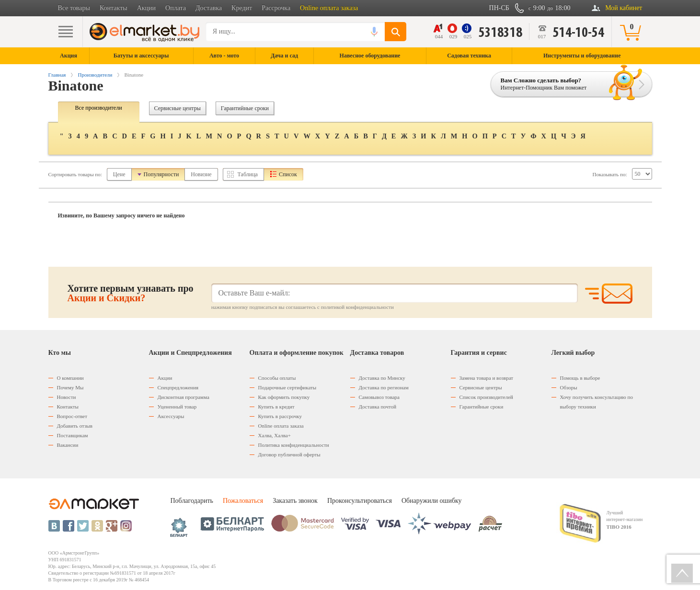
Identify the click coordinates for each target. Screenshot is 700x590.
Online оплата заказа (329, 8)
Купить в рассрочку (280, 416)
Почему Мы (70, 387)
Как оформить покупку (284, 397)
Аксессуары (171, 416)
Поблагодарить (192, 501)
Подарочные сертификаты (287, 387)
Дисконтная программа (184, 397)
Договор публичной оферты (289, 454)
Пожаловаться (243, 501)
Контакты (114, 8)
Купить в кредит (276, 407)
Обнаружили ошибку (432, 501)
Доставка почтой (378, 407)
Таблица (248, 174)
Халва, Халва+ (275, 435)
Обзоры (569, 387)
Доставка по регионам (384, 387)
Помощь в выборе (580, 378)
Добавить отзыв (75, 426)
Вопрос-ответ (72, 416)
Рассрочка (276, 8)
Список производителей (486, 397)
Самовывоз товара (379, 397)
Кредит (242, 8)
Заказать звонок (295, 501)
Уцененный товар (177, 407)
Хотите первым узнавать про (131, 293)
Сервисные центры (178, 108)
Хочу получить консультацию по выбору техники (597, 402)
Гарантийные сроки (245, 108)
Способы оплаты (277, 378)
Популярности (161, 174)
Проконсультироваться (360, 501)
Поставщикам (73, 435)
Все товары (74, 8)
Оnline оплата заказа (281, 426)
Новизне (201, 174)
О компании (70, 378)
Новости (67, 397)
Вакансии (68, 445)
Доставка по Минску (382, 378)
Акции (146, 8)
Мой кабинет (624, 8)
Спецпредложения (178, 387)
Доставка (209, 8)
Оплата (176, 8)
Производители (95, 75)
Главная (57, 75)
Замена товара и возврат (487, 378)
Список (288, 174)
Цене (119, 174)
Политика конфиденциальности (294, 445)
